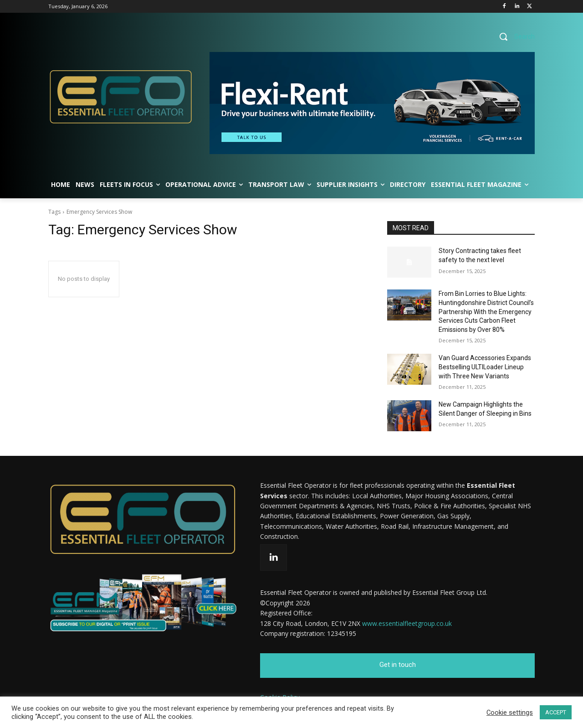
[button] (514, 36)
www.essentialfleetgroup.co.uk (407, 623)
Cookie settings (510, 713)
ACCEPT (556, 712)
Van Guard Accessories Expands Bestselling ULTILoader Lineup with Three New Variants (485, 367)
